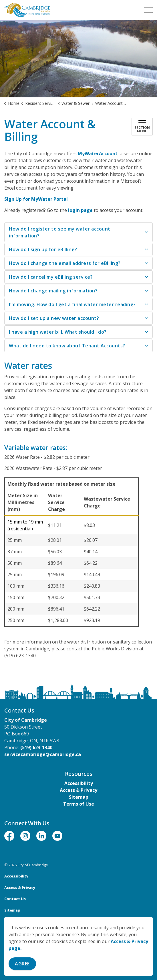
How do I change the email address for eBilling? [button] (65, 263)
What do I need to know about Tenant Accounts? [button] (67, 346)
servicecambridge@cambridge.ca (43, 754)
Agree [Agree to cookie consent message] (22, 964)
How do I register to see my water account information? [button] (60, 232)
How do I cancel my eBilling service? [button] (51, 277)
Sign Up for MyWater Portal (36, 199)
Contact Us (15, 899)
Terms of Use (79, 804)
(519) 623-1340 (36, 747)
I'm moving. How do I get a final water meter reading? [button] (72, 304)
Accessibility (79, 783)
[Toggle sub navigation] (142, 127)
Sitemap (79, 797)
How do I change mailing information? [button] (53, 291)
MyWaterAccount (98, 154)
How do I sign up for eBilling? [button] (43, 249)
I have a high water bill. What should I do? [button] (58, 332)
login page (80, 210)
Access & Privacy (78, 790)
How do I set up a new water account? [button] (54, 318)
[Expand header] (148, 10)
